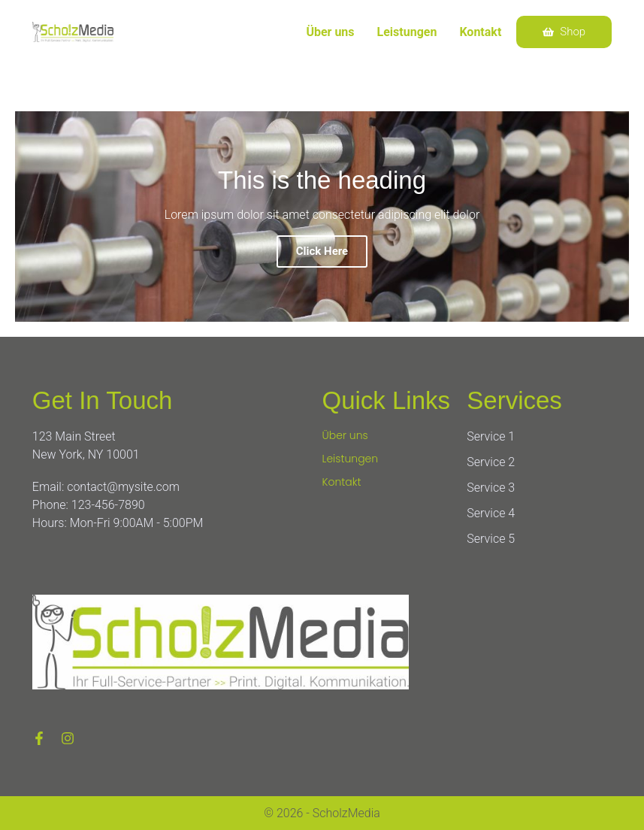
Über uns (330, 32)
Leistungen (407, 32)
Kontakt (480, 32)
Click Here (322, 251)
